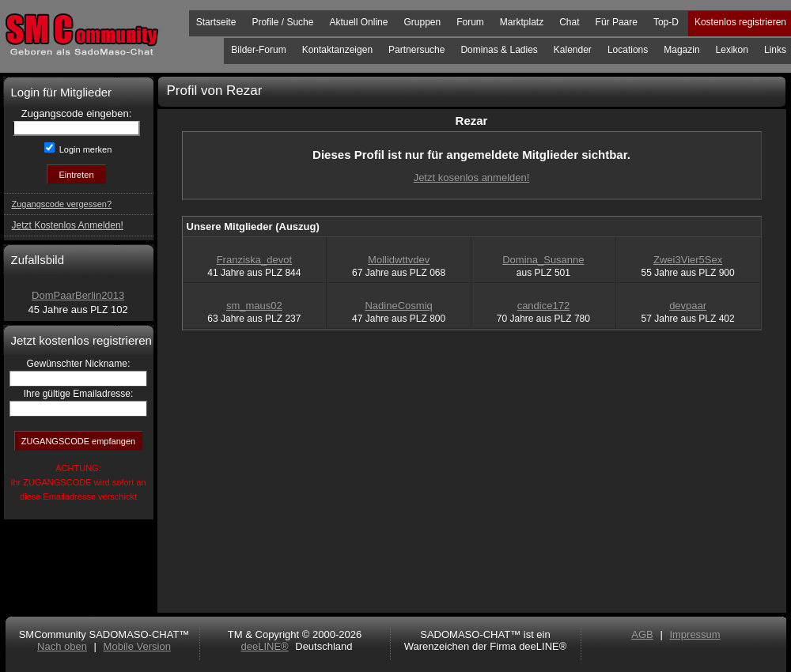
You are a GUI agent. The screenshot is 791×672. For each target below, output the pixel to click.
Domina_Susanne (543, 260)
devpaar (688, 306)
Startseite (216, 22)
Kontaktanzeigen (337, 50)
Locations (628, 50)
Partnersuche (416, 50)
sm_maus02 (254, 306)
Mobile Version (137, 646)
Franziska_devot (254, 260)
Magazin (681, 50)
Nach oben (62, 646)
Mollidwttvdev (399, 260)
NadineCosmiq (398, 306)
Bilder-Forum (258, 50)
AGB (642, 634)
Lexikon (732, 50)
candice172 (544, 306)
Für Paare (617, 22)
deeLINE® (264, 646)
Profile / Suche (282, 22)
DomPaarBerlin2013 (78, 295)
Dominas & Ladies (499, 50)
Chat (569, 22)
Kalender (573, 50)
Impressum (694, 634)
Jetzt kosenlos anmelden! (472, 177)
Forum (470, 22)
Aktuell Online (358, 22)
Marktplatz (522, 22)
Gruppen (422, 22)
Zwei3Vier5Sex (688, 260)
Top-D (666, 22)
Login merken (85, 149)
